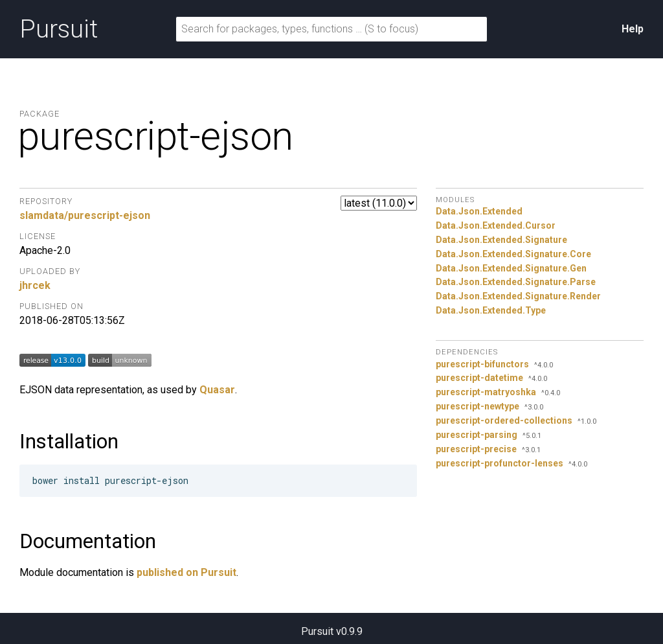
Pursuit (59, 29)
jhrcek (35, 285)
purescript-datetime (479, 378)
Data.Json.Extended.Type (491, 310)
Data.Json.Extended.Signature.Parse (516, 282)
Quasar (217, 390)
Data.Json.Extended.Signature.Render (518, 296)
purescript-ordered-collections (504, 420)
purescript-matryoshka (486, 392)
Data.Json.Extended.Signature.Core (513, 254)
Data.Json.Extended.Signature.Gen (511, 268)
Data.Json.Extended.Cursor (496, 225)
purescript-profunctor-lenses (500, 463)
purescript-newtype (478, 406)
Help (633, 29)
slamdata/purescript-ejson (85, 215)
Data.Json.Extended (479, 211)
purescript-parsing (477, 435)
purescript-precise (476, 449)
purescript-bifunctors (482, 364)
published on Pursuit (186, 572)
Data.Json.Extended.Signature (501, 240)
